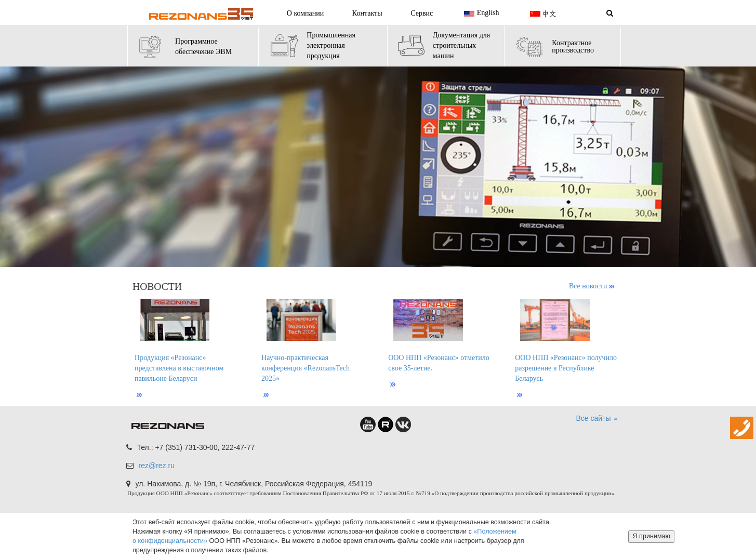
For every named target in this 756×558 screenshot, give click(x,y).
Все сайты (597, 419)
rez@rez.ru (157, 466)
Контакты (367, 13)
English (480, 14)
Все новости (592, 286)
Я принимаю (651, 536)
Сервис (422, 13)
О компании (305, 13)
